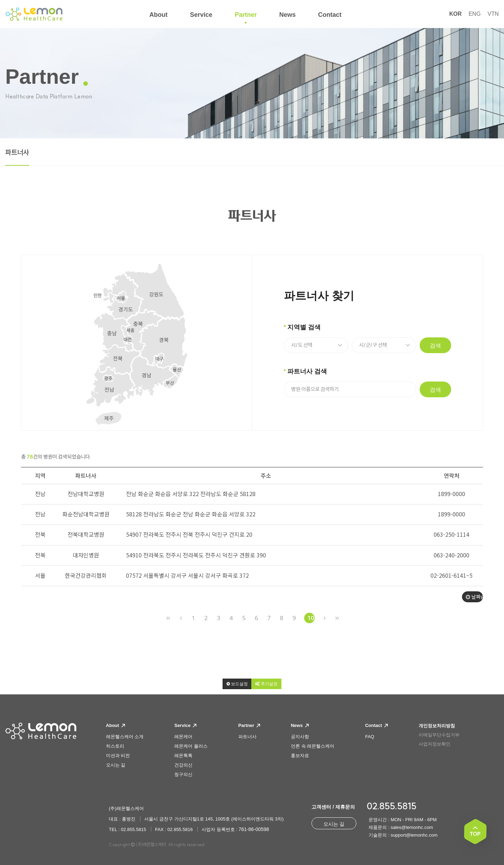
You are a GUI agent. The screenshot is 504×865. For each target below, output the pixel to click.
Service (185, 725)
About (115, 725)
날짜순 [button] (474, 597)
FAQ (370, 737)
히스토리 (115, 746)
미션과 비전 (118, 756)
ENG (475, 14)
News (300, 725)
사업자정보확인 (435, 744)
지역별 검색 (304, 327)
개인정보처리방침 (437, 726)
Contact (376, 725)
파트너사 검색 (307, 371)
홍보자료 (300, 756)
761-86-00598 (254, 829)
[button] (237, 684)
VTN (493, 14)
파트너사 (17, 152)
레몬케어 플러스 (191, 746)
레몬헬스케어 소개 (125, 737)
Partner (249, 725)
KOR (455, 14)
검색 (435, 346)
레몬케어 (183, 737)
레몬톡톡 (183, 756)
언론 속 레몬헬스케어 (313, 746)
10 (311, 618)
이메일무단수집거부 (439, 735)
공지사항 (300, 737)
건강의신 (183, 765)
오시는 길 (116, 765)
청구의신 (183, 774)
